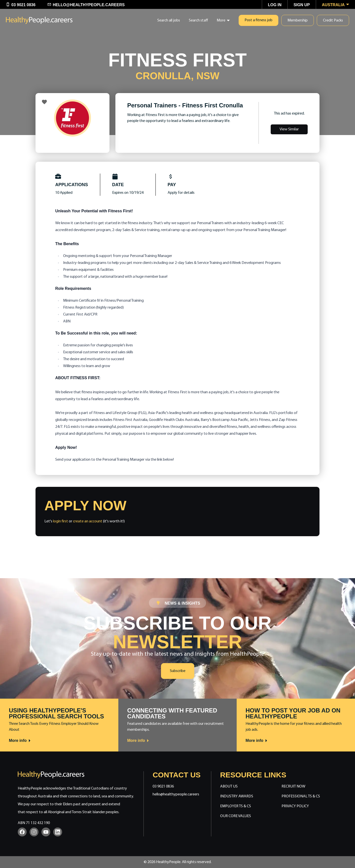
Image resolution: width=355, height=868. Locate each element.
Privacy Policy (295, 806)
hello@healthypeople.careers (176, 794)
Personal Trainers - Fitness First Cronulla (185, 105)
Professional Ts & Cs (301, 796)
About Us (229, 787)
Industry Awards (237, 796)
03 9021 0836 (163, 787)
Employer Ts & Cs (236, 806)
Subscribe (178, 671)
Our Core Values (236, 816)
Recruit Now (293, 787)
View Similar (289, 129)
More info (20, 741)
